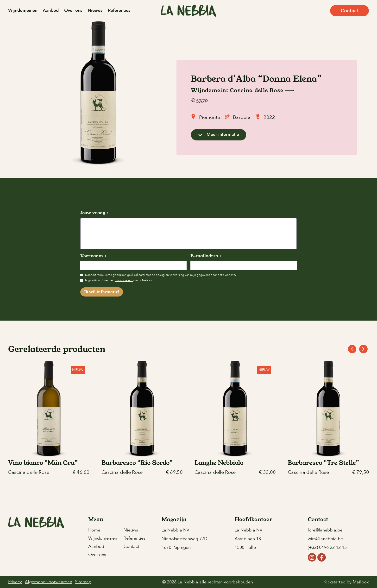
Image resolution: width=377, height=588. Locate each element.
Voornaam (93, 256)
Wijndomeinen (23, 10)
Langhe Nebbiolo (219, 463)
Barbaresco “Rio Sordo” (137, 463)
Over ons (73, 10)
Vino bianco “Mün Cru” (43, 463)
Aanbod (51, 10)
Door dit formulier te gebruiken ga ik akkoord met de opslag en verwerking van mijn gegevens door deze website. (160, 275)
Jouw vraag (94, 213)
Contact (131, 547)
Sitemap (83, 582)
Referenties (119, 10)
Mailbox (361, 582)
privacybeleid (124, 280)
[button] (363, 349)
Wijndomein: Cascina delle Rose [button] (242, 91)
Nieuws (95, 10)
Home (94, 530)
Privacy (15, 582)
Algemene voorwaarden (48, 582)
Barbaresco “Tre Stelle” (323, 463)
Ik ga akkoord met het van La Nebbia (119, 280)
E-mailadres (206, 256)
